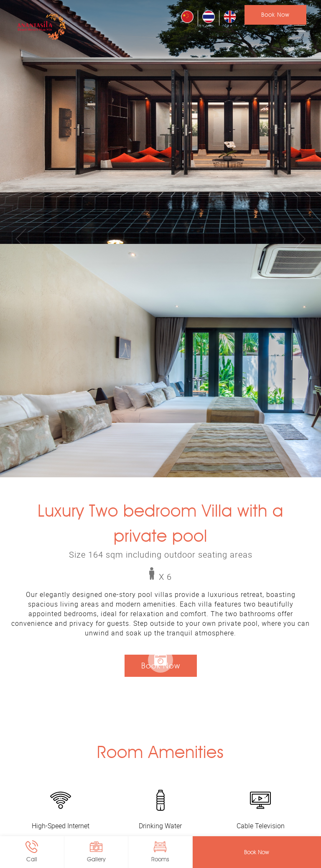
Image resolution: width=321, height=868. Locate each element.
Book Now (275, 15)
